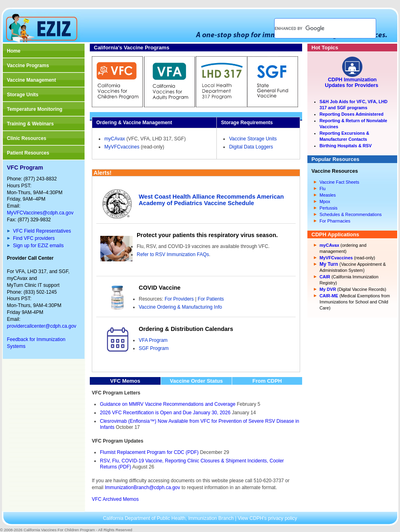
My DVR (328, 289)
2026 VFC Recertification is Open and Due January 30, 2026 (165, 413)
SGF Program (154, 348)
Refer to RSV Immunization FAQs (173, 254)
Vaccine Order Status (196, 381)
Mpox (325, 201)
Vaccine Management (31, 80)
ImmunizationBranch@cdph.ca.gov (142, 487)
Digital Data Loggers (251, 147)
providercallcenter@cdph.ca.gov (42, 326)
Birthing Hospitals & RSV (346, 146)
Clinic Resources (26, 138)
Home (14, 51)
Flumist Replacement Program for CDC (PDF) (149, 452)
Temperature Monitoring (35, 109)
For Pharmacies (335, 221)
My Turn (329, 264)
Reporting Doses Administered (351, 114)
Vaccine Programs (28, 66)
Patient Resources (28, 153)
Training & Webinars (30, 124)
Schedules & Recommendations (351, 214)
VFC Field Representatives (42, 231)
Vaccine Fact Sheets (339, 182)
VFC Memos (125, 381)
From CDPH (267, 381)
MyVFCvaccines (122, 147)
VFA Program (153, 340)
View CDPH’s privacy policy (268, 518)
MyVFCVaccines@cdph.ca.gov (40, 213)
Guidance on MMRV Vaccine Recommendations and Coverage (168, 404)
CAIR (325, 277)
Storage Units (23, 95)
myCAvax (115, 139)
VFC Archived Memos (115, 499)
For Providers (179, 299)
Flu (323, 189)
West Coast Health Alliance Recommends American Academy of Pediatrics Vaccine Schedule (211, 200)
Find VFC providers (34, 238)
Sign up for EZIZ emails (38, 246)
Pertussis (328, 208)
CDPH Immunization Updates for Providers (352, 83)
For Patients (211, 299)
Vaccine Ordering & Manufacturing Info (180, 307)
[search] (315, 28)
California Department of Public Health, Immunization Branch (169, 518)
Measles (328, 195)
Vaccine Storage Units (253, 139)
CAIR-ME (329, 296)
